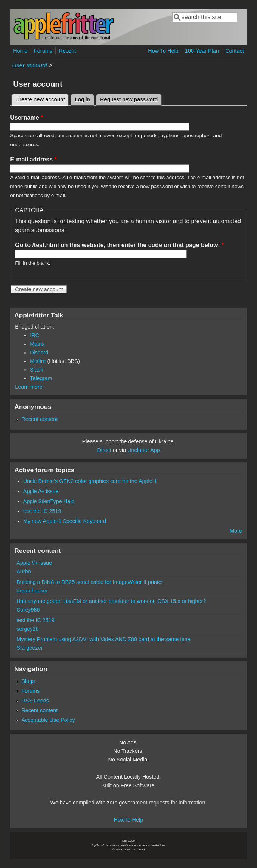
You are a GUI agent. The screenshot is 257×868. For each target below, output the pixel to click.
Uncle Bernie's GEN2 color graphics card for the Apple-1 (90, 481)
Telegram (41, 378)
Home (20, 51)
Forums (43, 51)
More (236, 531)
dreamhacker (32, 591)
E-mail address (33, 159)
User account (30, 65)
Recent (67, 51)
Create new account (42, 98)
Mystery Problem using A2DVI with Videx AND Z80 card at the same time (103, 639)
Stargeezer (30, 648)
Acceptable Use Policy (48, 720)
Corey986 (28, 610)
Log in (82, 99)
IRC (35, 335)
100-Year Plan (202, 51)
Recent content (39, 419)
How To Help (163, 51)
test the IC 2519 (42, 511)
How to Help (128, 820)
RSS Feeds (35, 701)
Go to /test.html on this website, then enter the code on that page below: (119, 245)
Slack (36, 370)
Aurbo (24, 572)
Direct (104, 450)
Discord (39, 353)
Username (27, 118)
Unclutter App (143, 450)
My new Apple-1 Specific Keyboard (65, 521)
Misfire (38, 361)
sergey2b (27, 629)
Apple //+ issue (41, 491)
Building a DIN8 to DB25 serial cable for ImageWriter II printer (90, 582)
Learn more (29, 387)
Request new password (129, 99)
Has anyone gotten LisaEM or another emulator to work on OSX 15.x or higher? (111, 601)
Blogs (28, 681)
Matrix (37, 344)
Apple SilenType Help (49, 501)
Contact (235, 51)
